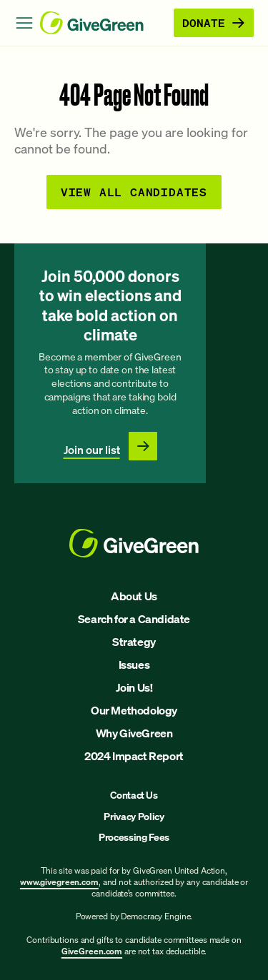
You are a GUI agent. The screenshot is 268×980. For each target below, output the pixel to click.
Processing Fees (134, 837)
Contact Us (134, 795)
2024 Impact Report (134, 756)
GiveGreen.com (92, 951)
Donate (214, 22)
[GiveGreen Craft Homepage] (104, 23)
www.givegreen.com (59, 882)
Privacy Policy (134, 816)
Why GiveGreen (134, 733)
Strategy (134, 642)
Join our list (92, 450)
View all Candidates (134, 192)
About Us (134, 596)
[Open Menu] (24, 23)
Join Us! (134, 687)
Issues (134, 665)
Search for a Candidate (134, 619)
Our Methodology (134, 710)
